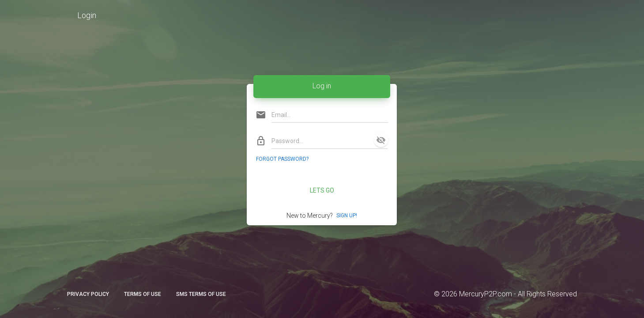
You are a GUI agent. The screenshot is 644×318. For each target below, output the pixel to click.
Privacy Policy (88, 294)
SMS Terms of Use (201, 294)
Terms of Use (143, 294)
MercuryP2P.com (486, 294)
